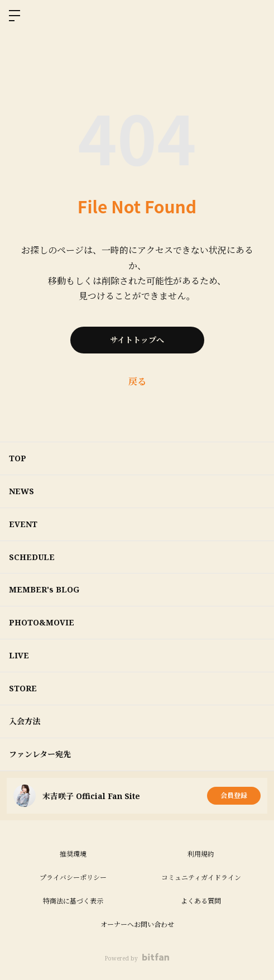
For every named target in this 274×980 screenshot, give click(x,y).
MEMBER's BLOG (44, 589)
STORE (23, 688)
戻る (137, 381)
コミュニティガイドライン (201, 878)
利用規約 (201, 854)
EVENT (23, 524)
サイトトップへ (137, 340)
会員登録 (234, 795)
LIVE (19, 655)
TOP (18, 458)
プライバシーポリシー (73, 878)
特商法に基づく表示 (73, 901)
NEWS (21, 491)
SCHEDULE (32, 557)
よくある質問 (201, 901)
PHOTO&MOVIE (42, 622)
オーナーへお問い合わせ (137, 924)
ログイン (256, 16)
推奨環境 (73, 854)
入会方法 (25, 721)
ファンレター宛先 (40, 754)
